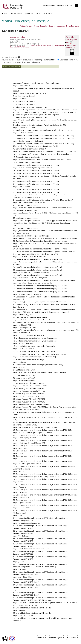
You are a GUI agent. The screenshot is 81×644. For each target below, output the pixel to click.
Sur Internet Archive (71, 46)
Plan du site (72, 637)
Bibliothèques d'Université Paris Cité (58, 6)
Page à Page (71, 37)
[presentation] (22, 74)
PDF (69, 42)
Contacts (41, 637)
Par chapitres (72, 40)
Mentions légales (56, 637)
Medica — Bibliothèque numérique (25, 21)
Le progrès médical (18, 37)
